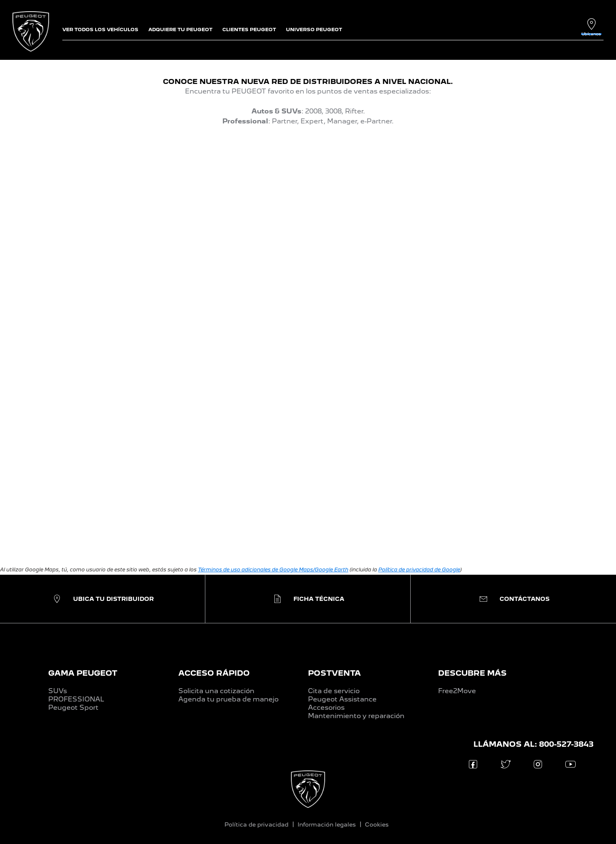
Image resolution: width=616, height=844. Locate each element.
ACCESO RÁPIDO (214, 673)
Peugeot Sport (73, 707)
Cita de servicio (334, 691)
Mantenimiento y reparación (356, 716)
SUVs (58, 691)
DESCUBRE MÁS (472, 673)
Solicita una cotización (216, 691)
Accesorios (326, 707)
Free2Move (457, 691)
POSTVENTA (334, 673)
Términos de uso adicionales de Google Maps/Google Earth (273, 570)
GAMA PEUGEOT (83, 673)
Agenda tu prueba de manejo (228, 699)
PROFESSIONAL (76, 699)
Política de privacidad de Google (419, 570)
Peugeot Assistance (342, 699)
